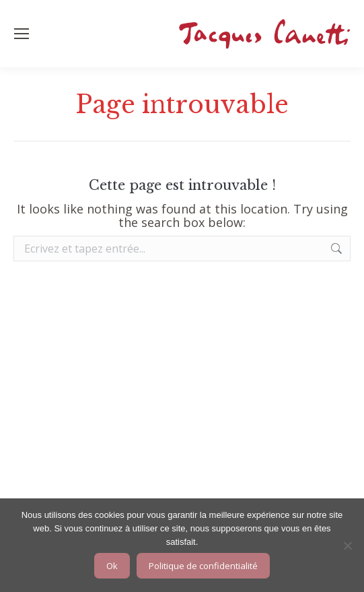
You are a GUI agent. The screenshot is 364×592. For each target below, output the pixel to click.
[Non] (347, 546)
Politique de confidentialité (203, 566)
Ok (112, 566)
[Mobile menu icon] (22, 34)
